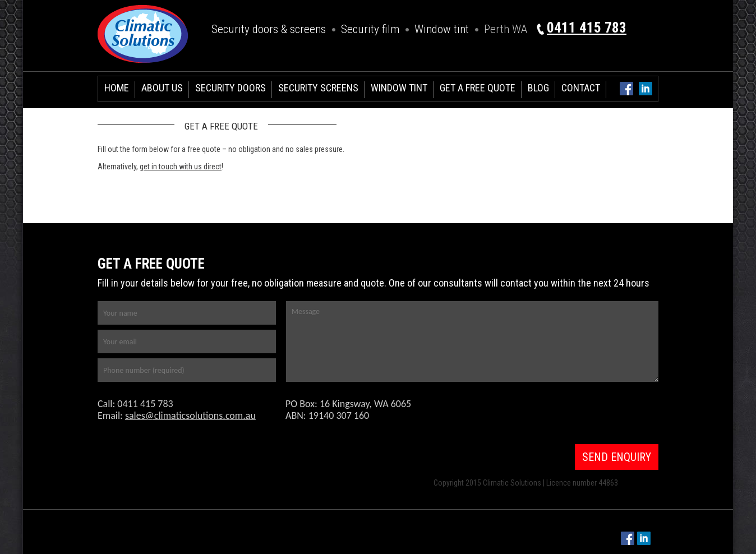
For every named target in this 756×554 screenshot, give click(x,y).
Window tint (442, 29)
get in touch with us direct (181, 167)
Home (117, 88)
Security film (370, 29)
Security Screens (318, 88)
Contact (581, 88)
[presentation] (567, 414)
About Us (162, 88)
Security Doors (231, 88)
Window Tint (399, 88)
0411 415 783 (587, 28)
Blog (538, 88)
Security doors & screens (269, 29)
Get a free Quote (478, 88)
